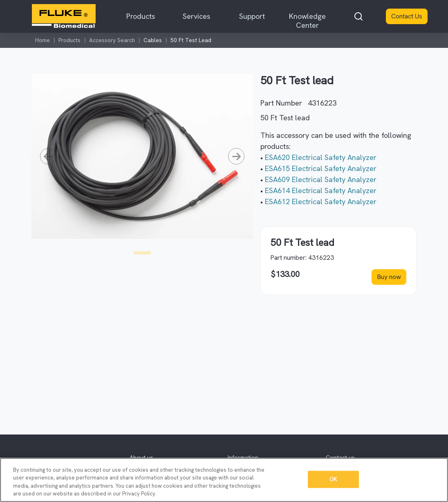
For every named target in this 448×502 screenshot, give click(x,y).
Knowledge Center (307, 21)
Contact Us (407, 16)
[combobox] (358, 16)
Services (196, 16)
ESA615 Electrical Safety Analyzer (321, 168)
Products (141, 16)
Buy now (389, 277)
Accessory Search (112, 40)
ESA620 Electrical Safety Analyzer (321, 157)
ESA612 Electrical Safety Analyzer (321, 201)
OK (333, 479)
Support (252, 16)
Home (43, 40)
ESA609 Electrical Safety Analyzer (321, 179)
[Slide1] (142, 253)
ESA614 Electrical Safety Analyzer (321, 190)
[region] (224, 480)
